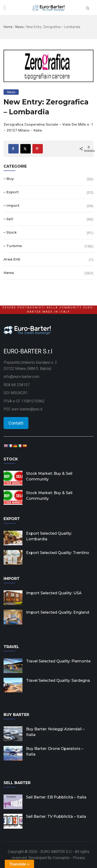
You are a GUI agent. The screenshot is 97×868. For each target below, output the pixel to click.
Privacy (79, 858)
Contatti (16, 423)
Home (8, 27)
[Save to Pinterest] (38, 149)
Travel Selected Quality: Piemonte (58, 661)
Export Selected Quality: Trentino (58, 553)
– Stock (10, 232)
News (20, 27)
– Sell (8, 219)
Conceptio (61, 858)
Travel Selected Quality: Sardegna (58, 680)
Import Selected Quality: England (58, 612)
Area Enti (12, 259)
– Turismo (13, 246)
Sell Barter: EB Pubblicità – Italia (56, 797)
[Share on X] (26, 149)
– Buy (9, 179)
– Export (11, 192)
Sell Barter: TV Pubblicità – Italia (56, 816)
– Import (11, 205)
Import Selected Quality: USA (54, 593)
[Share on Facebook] (13, 149)
